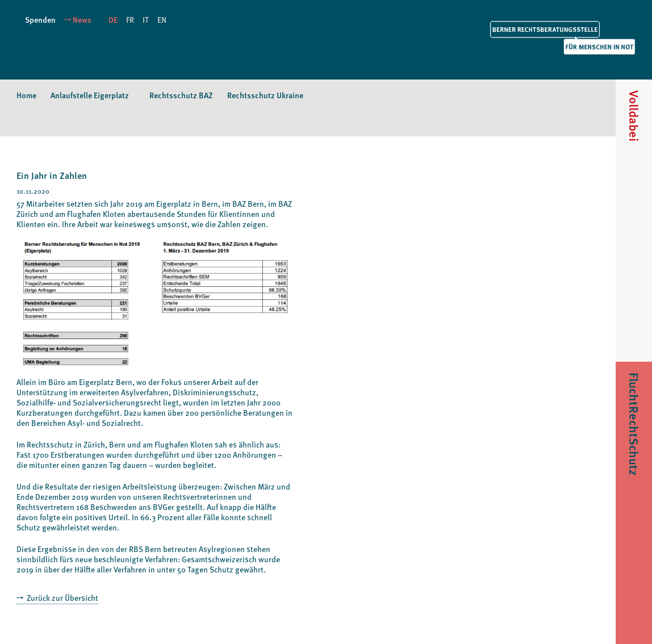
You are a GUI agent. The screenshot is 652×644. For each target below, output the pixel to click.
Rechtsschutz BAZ (181, 95)
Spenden (40, 20)
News (82, 20)
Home (26, 95)
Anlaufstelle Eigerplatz (90, 95)
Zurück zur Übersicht (62, 598)
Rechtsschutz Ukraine (265, 95)
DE (113, 20)
